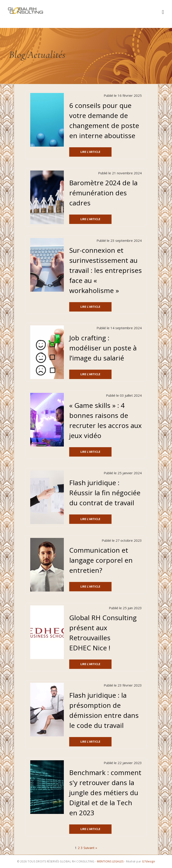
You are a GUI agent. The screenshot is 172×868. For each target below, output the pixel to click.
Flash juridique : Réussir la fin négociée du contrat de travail (105, 493)
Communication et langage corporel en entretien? (101, 560)
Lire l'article (90, 152)
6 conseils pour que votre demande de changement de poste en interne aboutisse (104, 120)
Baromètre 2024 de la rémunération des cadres (103, 193)
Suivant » (90, 848)
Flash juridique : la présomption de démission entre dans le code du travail (104, 710)
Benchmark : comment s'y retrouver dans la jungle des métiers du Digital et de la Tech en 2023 (105, 793)
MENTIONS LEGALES (110, 861)
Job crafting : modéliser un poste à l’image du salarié (103, 348)
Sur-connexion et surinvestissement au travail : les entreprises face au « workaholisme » (105, 270)
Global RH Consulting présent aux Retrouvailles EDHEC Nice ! (103, 633)
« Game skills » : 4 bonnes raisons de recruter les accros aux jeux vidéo (105, 420)
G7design (148, 861)
